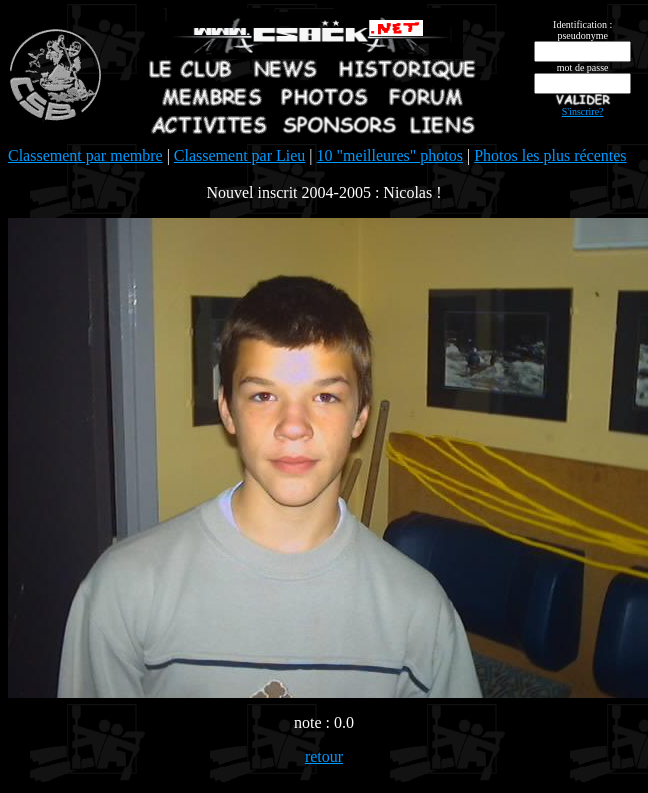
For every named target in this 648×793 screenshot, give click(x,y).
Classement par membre (85, 155)
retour (324, 756)
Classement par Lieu (240, 155)
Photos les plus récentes (550, 155)
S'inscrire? (583, 111)
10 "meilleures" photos (390, 155)
